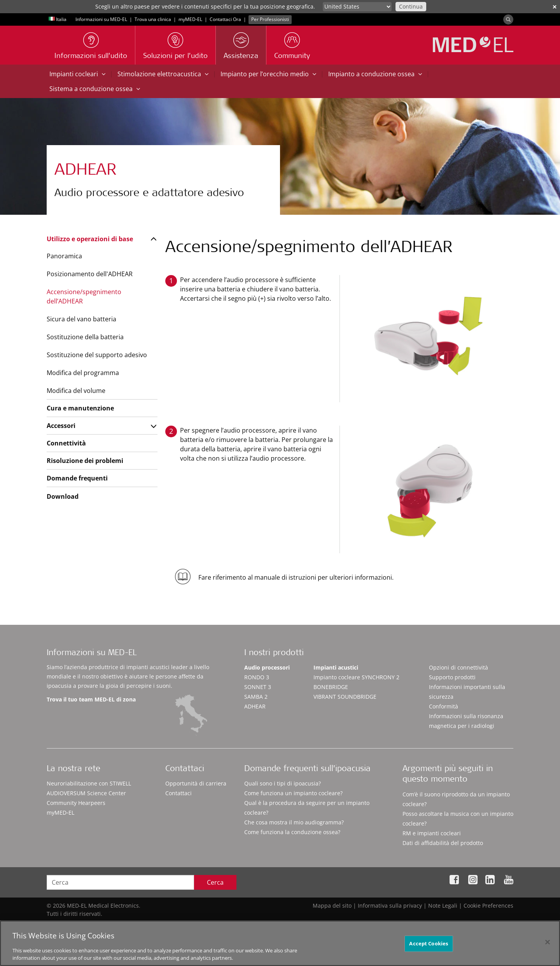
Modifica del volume (76, 391)
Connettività (66, 443)
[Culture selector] (357, 7)
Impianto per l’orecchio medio (268, 74)
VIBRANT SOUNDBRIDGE (345, 697)
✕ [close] (555, 7)
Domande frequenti (77, 478)
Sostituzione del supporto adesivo (97, 355)
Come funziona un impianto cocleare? (293, 793)
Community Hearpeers (76, 803)
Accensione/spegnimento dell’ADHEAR (84, 296)
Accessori (61, 426)
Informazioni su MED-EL (101, 19)
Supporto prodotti (452, 677)
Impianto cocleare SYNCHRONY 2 (356, 677)
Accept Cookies (429, 945)
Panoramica (64, 256)
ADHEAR (255, 706)
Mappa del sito (332, 906)
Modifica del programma (83, 373)
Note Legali (443, 906)
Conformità (444, 706)
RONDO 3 (257, 677)
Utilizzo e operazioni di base (90, 239)
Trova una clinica (153, 19)
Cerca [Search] (215, 882)
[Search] (508, 19)
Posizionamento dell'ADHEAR (90, 274)
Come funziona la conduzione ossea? (292, 832)
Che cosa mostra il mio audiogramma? (294, 822)
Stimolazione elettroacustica (163, 74)
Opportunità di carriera (196, 783)
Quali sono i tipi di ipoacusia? (283, 783)
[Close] (548, 944)
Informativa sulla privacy (390, 906)
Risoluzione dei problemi (85, 461)
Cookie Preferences (488, 906)
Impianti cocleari (77, 74)
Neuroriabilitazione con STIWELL (89, 783)
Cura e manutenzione (80, 408)
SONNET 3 (258, 687)
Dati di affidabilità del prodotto (443, 843)
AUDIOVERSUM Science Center (86, 793)
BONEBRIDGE (331, 687)
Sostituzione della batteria (85, 337)
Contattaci (178, 793)
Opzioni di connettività (458, 667)
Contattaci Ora (225, 19)
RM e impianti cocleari (432, 833)
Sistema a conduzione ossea (95, 89)
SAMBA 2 (256, 697)
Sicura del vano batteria (81, 319)
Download (63, 496)
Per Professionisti (270, 19)
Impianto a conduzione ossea (375, 74)
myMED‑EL (190, 19)
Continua (411, 6)
